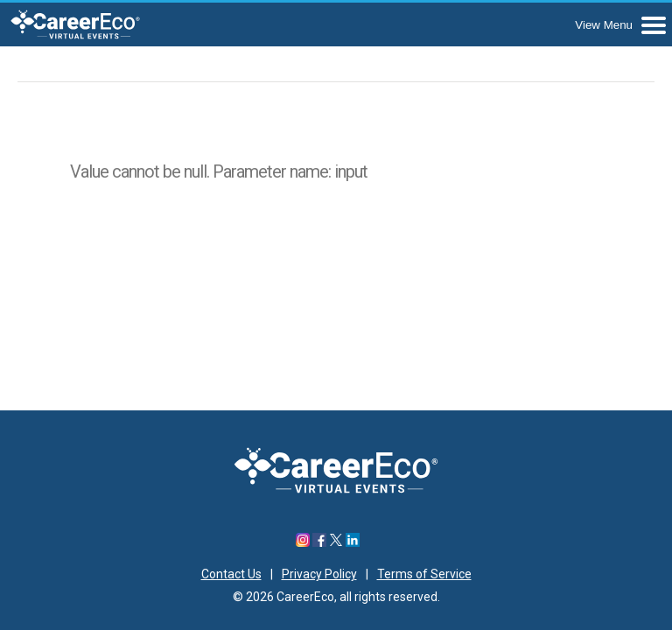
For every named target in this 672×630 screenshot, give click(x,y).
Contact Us (231, 574)
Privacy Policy (319, 574)
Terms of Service (424, 574)
